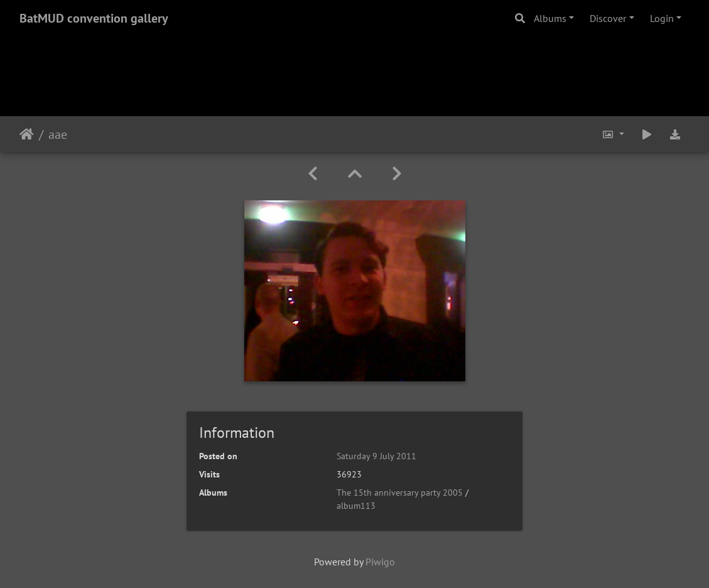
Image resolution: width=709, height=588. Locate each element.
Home (27, 134)
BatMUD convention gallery (94, 18)
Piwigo (380, 562)
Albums (550, 18)
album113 (356, 506)
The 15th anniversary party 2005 (400, 493)
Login (662, 18)
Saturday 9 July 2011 (376, 456)
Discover (608, 18)
